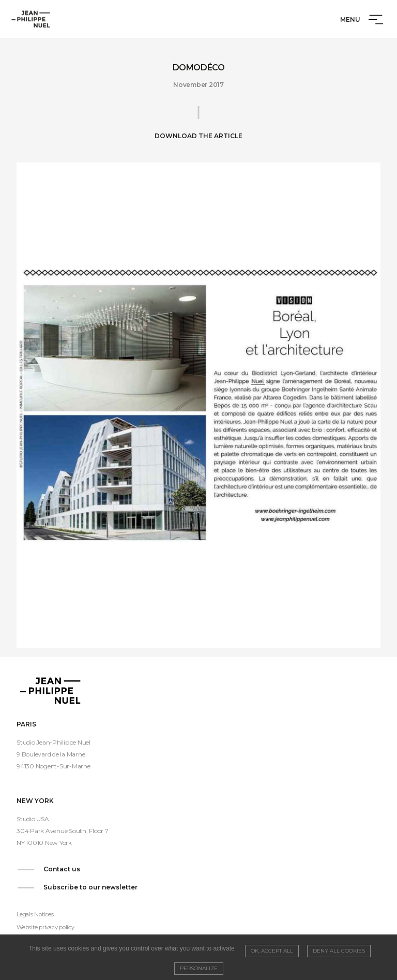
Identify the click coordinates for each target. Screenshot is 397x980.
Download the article (198, 136)
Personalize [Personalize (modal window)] (199, 968)
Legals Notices (35, 914)
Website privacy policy (45, 927)
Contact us (62, 869)
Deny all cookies (339, 951)
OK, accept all (272, 951)
